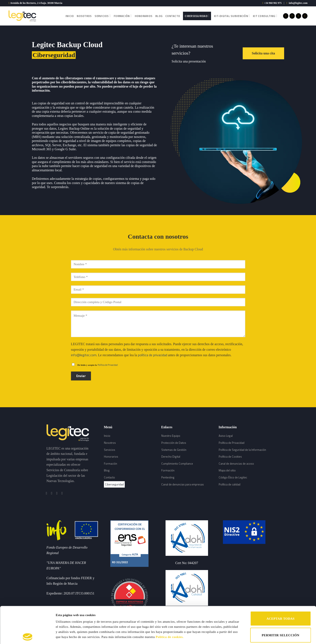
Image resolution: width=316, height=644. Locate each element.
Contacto (173, 16)
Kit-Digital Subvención (232, 16)
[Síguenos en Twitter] (298, 16)
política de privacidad (153, 355)
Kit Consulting (265, 16)
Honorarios (144, 16)
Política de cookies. (170, 600)
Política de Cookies (230, 457)
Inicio (70, 16)
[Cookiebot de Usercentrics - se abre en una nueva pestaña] (28, 636)
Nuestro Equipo (171, 436)
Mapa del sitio (227, 470)
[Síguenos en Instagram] (292, 16)
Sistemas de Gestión (174, 450)
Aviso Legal (226, 436)
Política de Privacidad (108, 365)
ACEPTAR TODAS (281, 582)
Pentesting (168, 477)
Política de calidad (230, 484)
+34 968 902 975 (273, 3)
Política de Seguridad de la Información (242, 450)
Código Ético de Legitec (233, 477)
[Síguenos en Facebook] (286, 16)
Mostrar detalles (220, 636)
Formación (123, 16)
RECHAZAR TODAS (280, 615)
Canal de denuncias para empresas (183, 484)
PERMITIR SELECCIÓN (281, 599)
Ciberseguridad (197, 16)
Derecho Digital (171, 457)
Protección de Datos (174, 443)
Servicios (103, 16)
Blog (159, 16)
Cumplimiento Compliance (177, 464)
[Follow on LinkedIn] (305, 16)
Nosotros (84, 16)
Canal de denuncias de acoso (236, 464)
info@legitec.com (298, 3)
